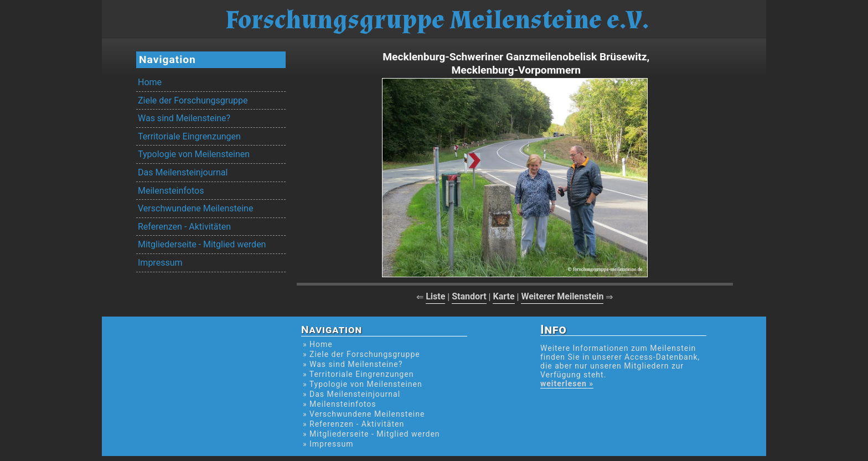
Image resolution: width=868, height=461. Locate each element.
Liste (435, 296)
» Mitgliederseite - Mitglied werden (371, 434)
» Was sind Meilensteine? (353, 364)
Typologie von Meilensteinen (194, 154)
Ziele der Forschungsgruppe (193, 100)
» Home (318, 344)
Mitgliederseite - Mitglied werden (202, 244)
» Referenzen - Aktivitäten (353, 424)
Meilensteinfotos (171, 191)
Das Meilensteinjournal (183, 172)
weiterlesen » (567, 384)
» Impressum (328, 444)
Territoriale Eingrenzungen (189, 136)
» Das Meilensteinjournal (352, 394)
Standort (469, 296)
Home (150, 82)
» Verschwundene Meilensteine (364, 414)
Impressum (160, 263)
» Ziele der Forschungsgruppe (361, 354)
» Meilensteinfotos (340, 404)
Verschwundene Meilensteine (195, 208)
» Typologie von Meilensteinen (363, 384)
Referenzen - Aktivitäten (184, 227)
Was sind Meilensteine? (184, 118)
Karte (503, 296)
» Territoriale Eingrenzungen (358, 374)
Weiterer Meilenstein (562, 296)
